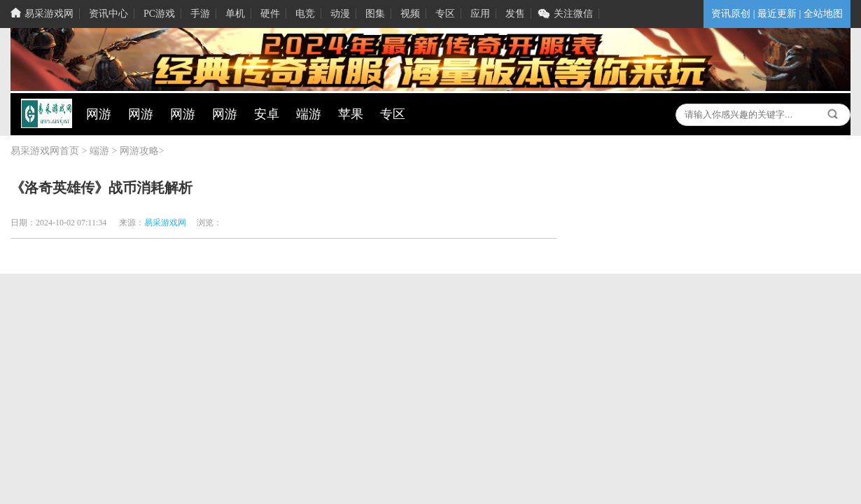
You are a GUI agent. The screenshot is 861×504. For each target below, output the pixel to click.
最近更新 (777, 14)
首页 (69, 151)
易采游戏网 (35, 151)
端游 (99, 151)
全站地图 (823, 14)
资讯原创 (731, 14)
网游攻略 (139, 151)
